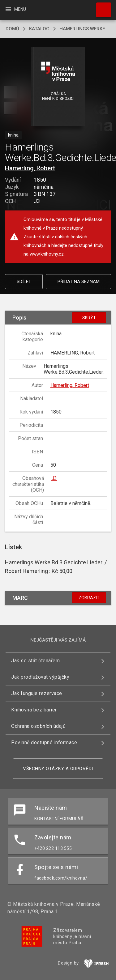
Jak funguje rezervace (37, 693)
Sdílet (24, 282)
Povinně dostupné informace (44, 742)
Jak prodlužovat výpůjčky (40, 677)
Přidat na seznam (79, 282)
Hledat (101, 7)
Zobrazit (89, 598)
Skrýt (89, 318)
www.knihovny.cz (47, 254)
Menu (15, 9)
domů (12, 29)
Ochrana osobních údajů (38, 726)
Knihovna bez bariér (34, 710)
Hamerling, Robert (30, 168)
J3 (54, 478)
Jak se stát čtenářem (35, 661)
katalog (39, 29)
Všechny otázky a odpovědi (58, 769)
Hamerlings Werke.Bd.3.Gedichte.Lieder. (85, 29)
